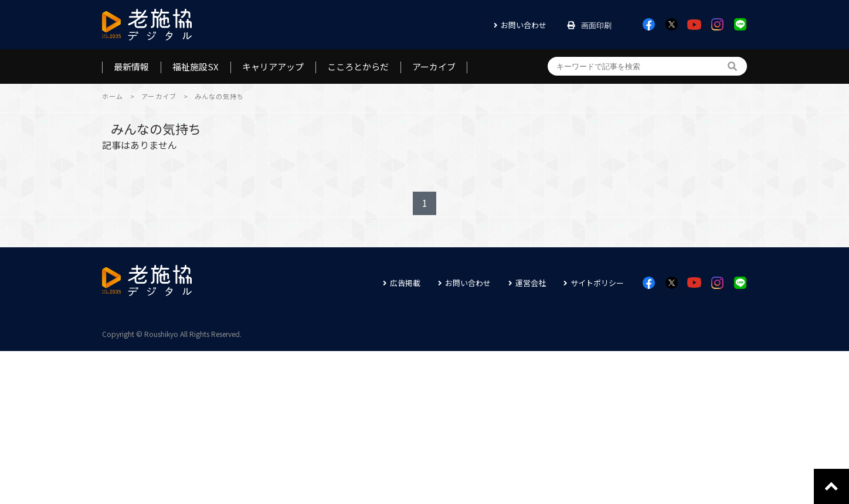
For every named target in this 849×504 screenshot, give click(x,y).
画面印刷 (596, 25)
